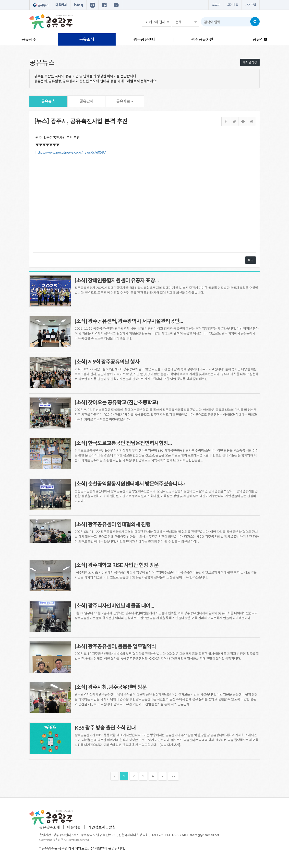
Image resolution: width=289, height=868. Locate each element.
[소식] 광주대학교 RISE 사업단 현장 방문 (117, 565)
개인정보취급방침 (102, 827)
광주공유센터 (144, 39)
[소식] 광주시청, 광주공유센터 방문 (111, 687)
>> (173, 776)
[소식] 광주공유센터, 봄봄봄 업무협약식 (115, 646)
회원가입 (233, 5)
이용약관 (74, 827)
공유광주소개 (49, 827)
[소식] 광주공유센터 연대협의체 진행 (113, 524)
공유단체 (86, 101)
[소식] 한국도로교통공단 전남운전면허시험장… (123, 443)
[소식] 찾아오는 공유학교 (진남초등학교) (116, 402)
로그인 (216, 5)
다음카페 (61, 5)
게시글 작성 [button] (250, 62)
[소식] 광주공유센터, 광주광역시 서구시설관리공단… (129, 321)
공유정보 (260, 39)
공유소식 (87, 39)
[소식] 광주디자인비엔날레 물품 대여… (114, 606)
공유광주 (29, 39)
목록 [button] (251, 260)
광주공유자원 (202, 39)
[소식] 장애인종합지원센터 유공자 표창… (117, 280)
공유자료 (125, 101)
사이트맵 (251, 5)
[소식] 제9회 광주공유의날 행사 (107, 362)
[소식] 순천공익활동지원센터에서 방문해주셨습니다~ (130, 484)
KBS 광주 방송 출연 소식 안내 (105, 728)
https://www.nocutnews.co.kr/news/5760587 (71, 152)
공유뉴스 (48, 101)
